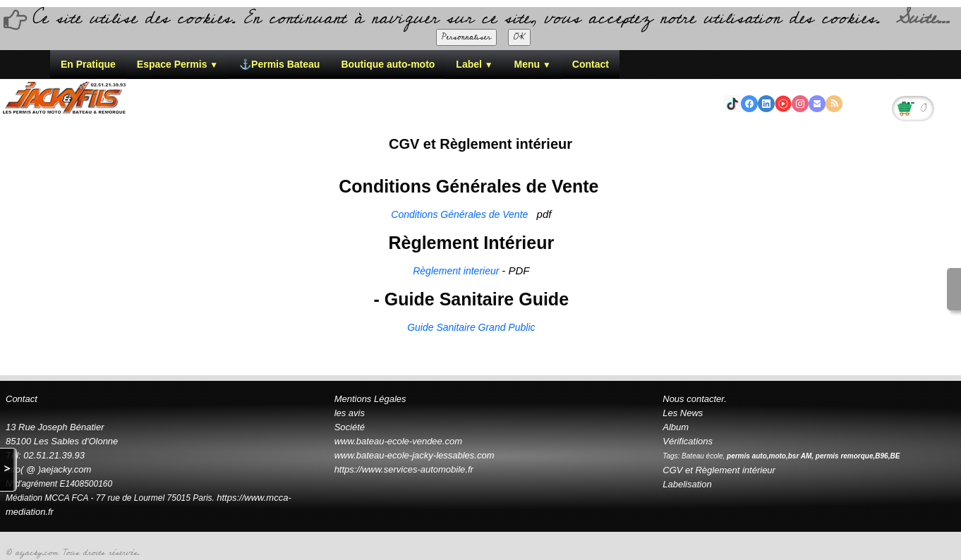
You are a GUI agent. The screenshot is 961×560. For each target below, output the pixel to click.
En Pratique (88, 64)
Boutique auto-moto (388, 64)
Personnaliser (466, 37)
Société (350, 427)
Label (474, 64)
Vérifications (688, 441)
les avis (350, 413)
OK (519, 37)
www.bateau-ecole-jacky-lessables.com (415, 455)
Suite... (922, 18)
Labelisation (687, 484)
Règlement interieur (457, 271)
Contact (591, 64)
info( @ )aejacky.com (48, 469)
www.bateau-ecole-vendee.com (398, 441)
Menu (533, 64)
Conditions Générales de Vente (461, 214)
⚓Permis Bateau (279, 64)
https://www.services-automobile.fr (404, 469)
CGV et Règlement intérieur (719, 470)
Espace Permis (177, 64)
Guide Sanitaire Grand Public (471, 327)
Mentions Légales (370, 399)
